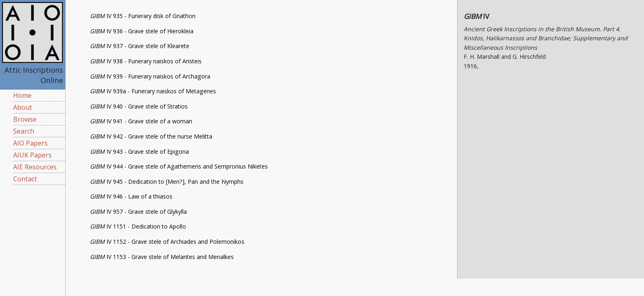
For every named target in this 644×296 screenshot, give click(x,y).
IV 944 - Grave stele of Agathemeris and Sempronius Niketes (179, 166)
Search (24, 131)
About (23, 107)
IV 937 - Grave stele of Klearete (140, 46)
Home (22, 95)
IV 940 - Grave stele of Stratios (139, 106)
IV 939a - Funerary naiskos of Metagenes (153, 91)
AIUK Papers (32, 155)
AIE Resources (35, 167)
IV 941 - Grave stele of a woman (141, 121)
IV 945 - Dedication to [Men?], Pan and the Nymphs (167, 182)
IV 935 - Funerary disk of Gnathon (143, 16)
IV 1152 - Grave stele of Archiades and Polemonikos (167, 242)
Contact (25, 179)
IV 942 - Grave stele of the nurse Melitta (151, 136)
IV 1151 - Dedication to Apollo (138, 226)
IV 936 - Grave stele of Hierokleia (142, 31)
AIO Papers (30, 143)
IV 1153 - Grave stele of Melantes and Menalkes (162, 257)
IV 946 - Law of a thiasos (131, 196)
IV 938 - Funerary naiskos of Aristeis (146, 61)
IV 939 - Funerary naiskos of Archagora (150, 76)
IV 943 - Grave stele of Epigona (139, 151)
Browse (25, 119)
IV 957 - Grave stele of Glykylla (138, 212)
